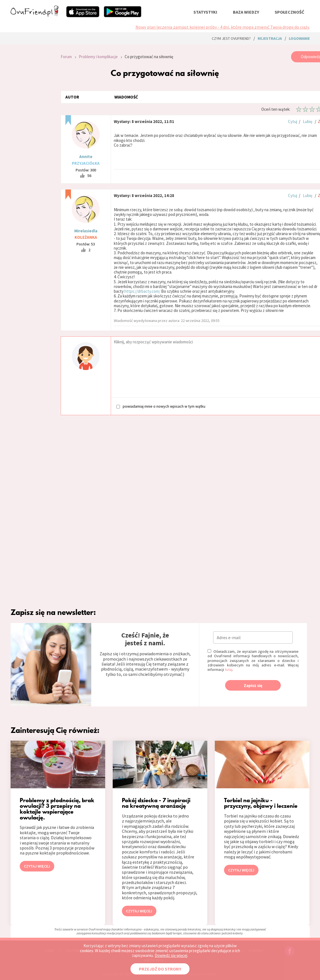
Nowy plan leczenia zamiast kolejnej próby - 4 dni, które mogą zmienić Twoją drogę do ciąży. (223, 27)
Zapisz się (253, 685)
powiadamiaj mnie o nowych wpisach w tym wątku (161, 406)
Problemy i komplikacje (98, 57)
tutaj (229, 669)
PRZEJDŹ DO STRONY (160, 969)
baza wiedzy (246, 12)
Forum (66, 57)
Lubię (307, 121)
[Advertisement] (31, 126)
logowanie (299, 38)
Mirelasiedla (86, 231)
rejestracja (270, 38)
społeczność (289, 12)
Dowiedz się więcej (171, 955)
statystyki (205, 12)
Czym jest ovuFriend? (231, 38)
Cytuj (293, 121)
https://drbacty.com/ (142, 291)
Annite (86, 157)
